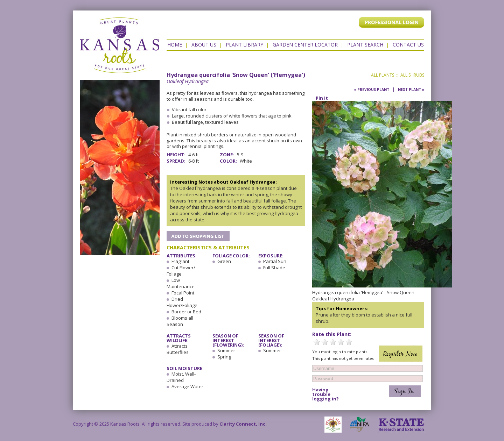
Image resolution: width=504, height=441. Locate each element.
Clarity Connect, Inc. (243, 424)
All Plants (383, 75)
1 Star (317, 342)
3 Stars (333, 342)
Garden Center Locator (305, 45)
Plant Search (365, 45)
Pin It (322, 98)
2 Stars (325, 342)
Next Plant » (411, 90)
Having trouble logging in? (325, 394)
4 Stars (341, 342)
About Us (204, 45)
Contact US (408, 45)
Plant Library (244, 45)
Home (175, 45)
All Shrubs (412, 75)
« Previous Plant (372, 90)
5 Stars (349, 342)
